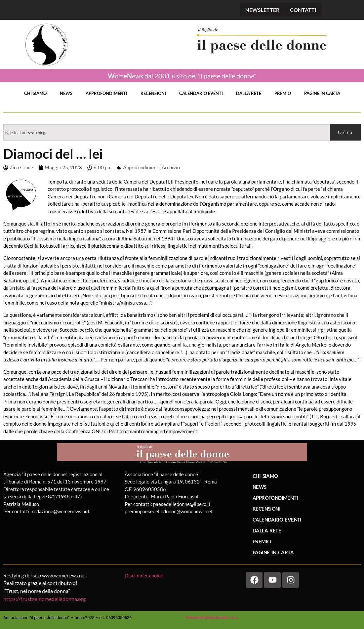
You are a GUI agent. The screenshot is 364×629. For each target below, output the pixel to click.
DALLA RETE (249, 93)
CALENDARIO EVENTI (201, 93)
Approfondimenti (141, 167)
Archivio (171, 167)
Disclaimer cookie (144, 575)
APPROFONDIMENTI (106, 93)
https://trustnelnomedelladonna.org (44, 599)
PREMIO (283, 93)
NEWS (66, 93)
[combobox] (167, 132)
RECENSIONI (153, 93)
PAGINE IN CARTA (322, 93)
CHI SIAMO (35, 93)
